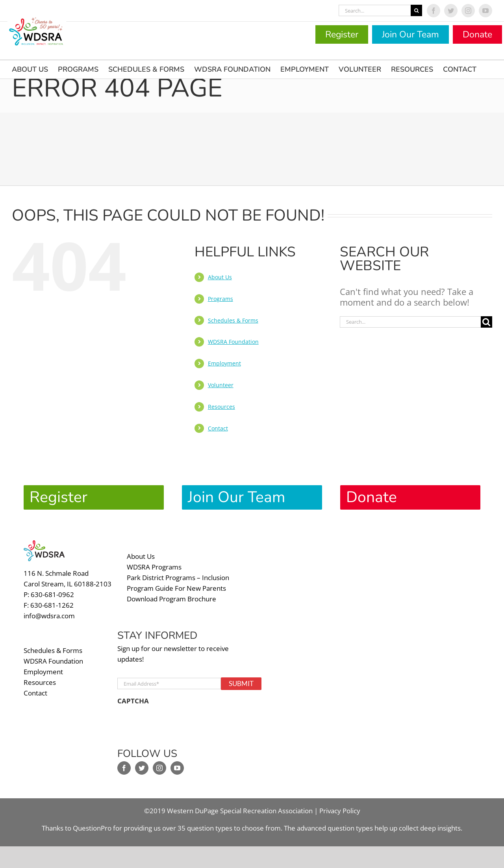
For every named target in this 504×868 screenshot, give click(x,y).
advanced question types (336, 824)
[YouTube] (177, 764)
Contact (218, 428)
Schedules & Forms (233, 320)
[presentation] (177, 720)
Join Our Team (410, 34)
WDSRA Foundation (233, 342)
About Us (220, 277)
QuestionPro (92, 824)
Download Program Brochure (171, 594)
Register (342, 34)
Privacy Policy (340, 806)
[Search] (416, 10)
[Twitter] (142, 764)
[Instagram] (159, 764)
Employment (224, 363)
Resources (221, 407)
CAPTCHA (133, 697)
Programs (220, 299)
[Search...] (375, 10)
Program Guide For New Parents (176, 583)
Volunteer (221, 385)
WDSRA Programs (154, 562)
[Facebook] (124, 764)
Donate (477, 34)
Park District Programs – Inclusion (178, 573)
